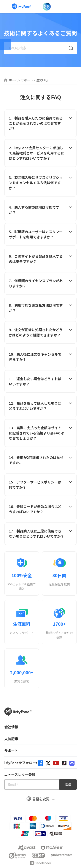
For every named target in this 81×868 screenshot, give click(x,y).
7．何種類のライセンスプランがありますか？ (40, 283)
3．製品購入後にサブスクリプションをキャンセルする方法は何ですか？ (40, 183)
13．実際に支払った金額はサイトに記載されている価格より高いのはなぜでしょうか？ (40, 433)
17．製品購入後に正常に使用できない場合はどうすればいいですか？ (40, 534)
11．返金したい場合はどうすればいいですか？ (40, 381)
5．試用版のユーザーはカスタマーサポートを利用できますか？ (40, 234)
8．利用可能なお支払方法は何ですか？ (40, 308)
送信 (68, 784)
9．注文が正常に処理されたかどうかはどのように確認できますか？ (40, 332)
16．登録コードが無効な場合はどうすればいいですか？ (40, 509)
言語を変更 (41, 799)
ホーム (13, 80)
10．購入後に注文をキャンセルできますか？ (40, 357)
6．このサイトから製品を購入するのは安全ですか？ (40, 259)
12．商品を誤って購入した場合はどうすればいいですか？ (40, 406)
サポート (27, 80)
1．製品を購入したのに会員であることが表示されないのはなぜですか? (40, 123)
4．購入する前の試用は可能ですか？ (40, 210)
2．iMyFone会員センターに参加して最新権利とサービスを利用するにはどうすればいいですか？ (40, 153)
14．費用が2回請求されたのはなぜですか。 (40, 460)
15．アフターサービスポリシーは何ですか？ (40, 485)
